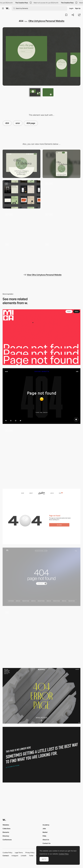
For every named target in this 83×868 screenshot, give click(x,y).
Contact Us (46, 843)
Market (45, 832)
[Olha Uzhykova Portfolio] (61, 255)
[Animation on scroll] (22, 255)
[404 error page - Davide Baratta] (41, 396)
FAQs (44, 836)
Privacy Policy (30, 853)
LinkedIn (24, 856)
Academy (46, 825)
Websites (6, 825)
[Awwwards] (7, 8)
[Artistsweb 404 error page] (41, 755)
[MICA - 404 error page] (41, 337)
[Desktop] (22, 164)
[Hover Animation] (61, 225)
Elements (6, 832)
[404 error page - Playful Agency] (41, 696)
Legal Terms (19, 853)
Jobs (44, 829)
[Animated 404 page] (41, 456)
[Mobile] (61, 164)
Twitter (31, 856)
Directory (6, 836)
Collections (6, 829)
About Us (46, 840)
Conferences (7, 840)
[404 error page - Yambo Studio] (41, 637)
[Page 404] (41, 577)
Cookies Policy (7, 853)
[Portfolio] (22, 194)
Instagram (15, 856)
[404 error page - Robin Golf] (41, 517)
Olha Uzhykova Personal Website (46, 21)
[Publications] (22, 225)
